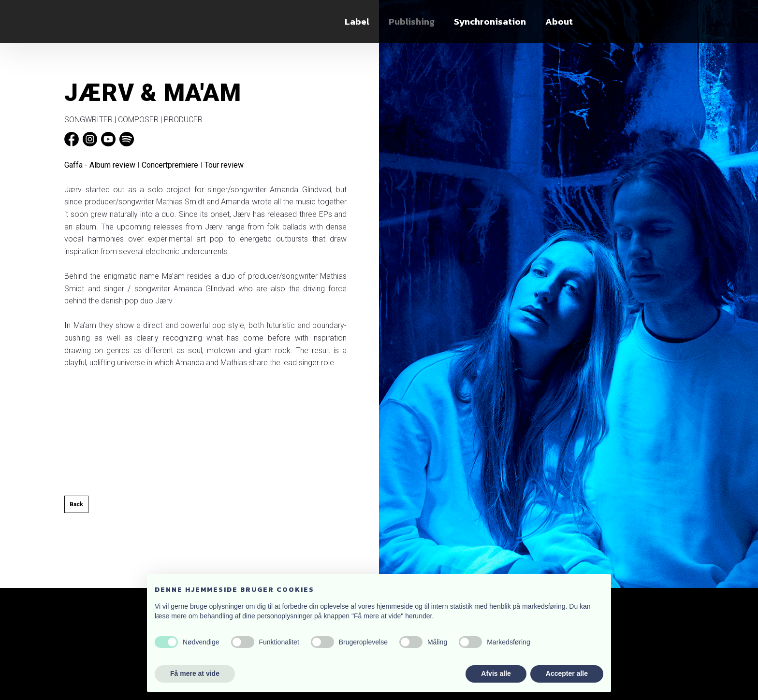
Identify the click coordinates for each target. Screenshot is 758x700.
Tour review (224, 165)
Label (357, 21)
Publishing (412, 21)
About (559, 21)
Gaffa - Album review (100, 165)
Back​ (76, 504)
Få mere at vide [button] (195, 673)
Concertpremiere (170, 165)
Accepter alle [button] (567, 673)
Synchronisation (490, 21)
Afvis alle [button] (496, 673)
